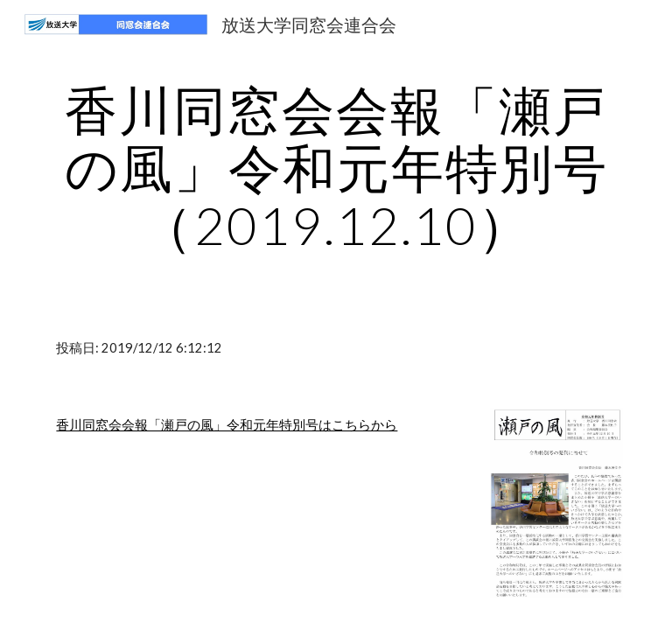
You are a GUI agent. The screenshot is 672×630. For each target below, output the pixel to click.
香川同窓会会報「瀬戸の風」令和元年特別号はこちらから (227, 425)
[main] (336, 167)
